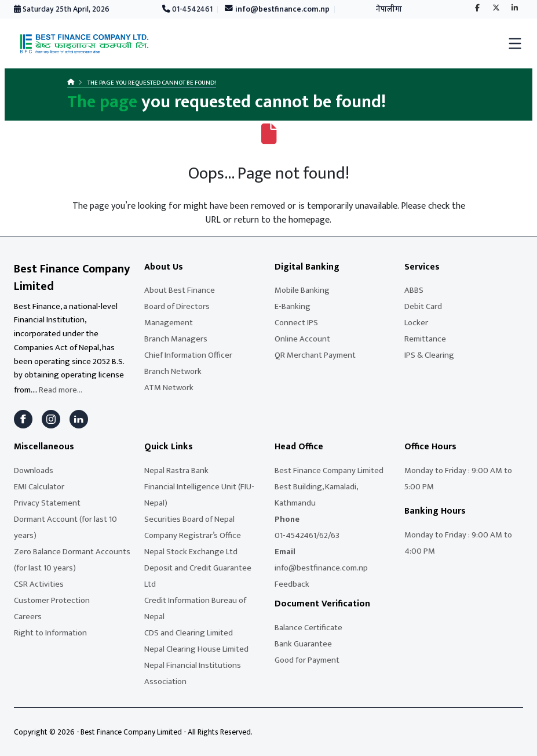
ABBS (414, 290)
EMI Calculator (39, 487)
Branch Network (173, 371)
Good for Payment (307, 660)
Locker (416, 323)
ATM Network (169, 388)
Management (169, 323)
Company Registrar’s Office (193, 535)
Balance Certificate (308, 628)
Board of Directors (177, 306)
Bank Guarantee (303, 644)
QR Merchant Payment (315, 355)
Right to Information (50, 633)
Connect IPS (296, 323)
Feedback (292, 584)
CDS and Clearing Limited (189, 633)
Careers (28, 617)
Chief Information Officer (188, 355)
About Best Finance (180, 290)
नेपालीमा (389, 9)
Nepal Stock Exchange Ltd (191, 552)
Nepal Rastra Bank (176, 470)
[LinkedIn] (79, 419)
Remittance (425, 339)
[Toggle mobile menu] (515, 43)
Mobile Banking (302, 290)
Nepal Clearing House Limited (196, 649)
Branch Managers (176, 339)
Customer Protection (52, 600)
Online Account (302, 339)
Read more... (61, 390)
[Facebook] (23, 419)
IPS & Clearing (429, 355)
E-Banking (293, 306)
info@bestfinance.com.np (277, 9)
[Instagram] (51, 419)
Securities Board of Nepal (189, 519)
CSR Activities (39, 584)
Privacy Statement (47, 503)
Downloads (34, 470)
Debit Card (423, 306)
